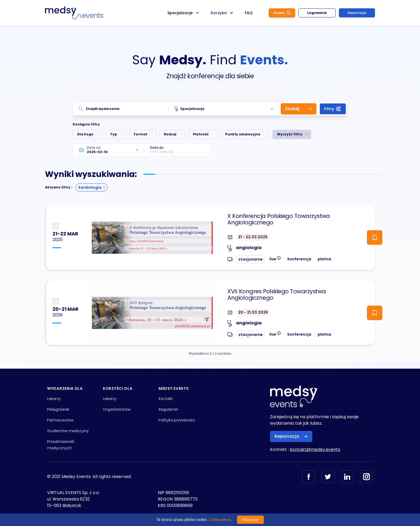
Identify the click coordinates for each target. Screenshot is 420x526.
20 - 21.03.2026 (253, 312)
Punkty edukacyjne (243, 134)
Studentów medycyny (68, 431)
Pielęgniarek (58, 409)
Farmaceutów (60, 420)
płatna (324, 259)
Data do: (157, 148)
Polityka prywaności (177, 420)
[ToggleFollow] (375, 238)
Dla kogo (85, 134)
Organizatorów (117, 409)
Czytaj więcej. (220, 520)
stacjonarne (251, 259)
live (275, 258)
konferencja (299, 259)
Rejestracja (357, 13)
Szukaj (282, 13)
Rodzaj (170, 134)
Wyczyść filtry (290, 134)
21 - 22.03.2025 (253, 237)
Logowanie (317, 13)
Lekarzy (54, 399)
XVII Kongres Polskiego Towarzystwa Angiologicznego (277, 295)
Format (140, 134)
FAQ (249, 13)
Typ (114, 134)
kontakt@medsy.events (315, 449)
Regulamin (168, 409)
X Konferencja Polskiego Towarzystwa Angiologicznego (279, 219)
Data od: (94, 148)
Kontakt (166, 399)
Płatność (201, 134)
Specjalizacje (190, 109)
